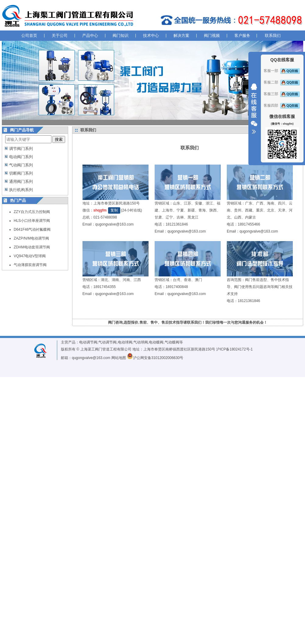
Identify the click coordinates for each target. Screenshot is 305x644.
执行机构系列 (21, 190)
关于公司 (60, 36)
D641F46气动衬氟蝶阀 (32, 229)
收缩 (254, 109)
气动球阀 (141, 342)
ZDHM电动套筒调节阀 (32, 247)
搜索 (59, 139)
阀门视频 (212, 36)
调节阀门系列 (21, 149)
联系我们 (273, 36)
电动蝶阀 (156, 342)
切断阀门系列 (21, 173)
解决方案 (181, 36)
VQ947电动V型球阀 (30, 256)
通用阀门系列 (21, 181)
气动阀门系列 (21, 165)
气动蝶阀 (172, 342)
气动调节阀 (107, 342)
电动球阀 (125, 342)
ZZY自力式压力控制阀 (32, 212)
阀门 (249, 280)
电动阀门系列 (21, 157)
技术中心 (151, 36)
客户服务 (242, 36)
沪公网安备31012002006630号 (155, 358)
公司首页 (29, 36)
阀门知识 (121, 36)
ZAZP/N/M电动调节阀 (31, 238)
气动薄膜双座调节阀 (30, 265)
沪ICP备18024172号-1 (234, 349)
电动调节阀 (88, 342)
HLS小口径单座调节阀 (32, 221)
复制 (114, 210)
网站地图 (119, 358)
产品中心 (90, 36)
